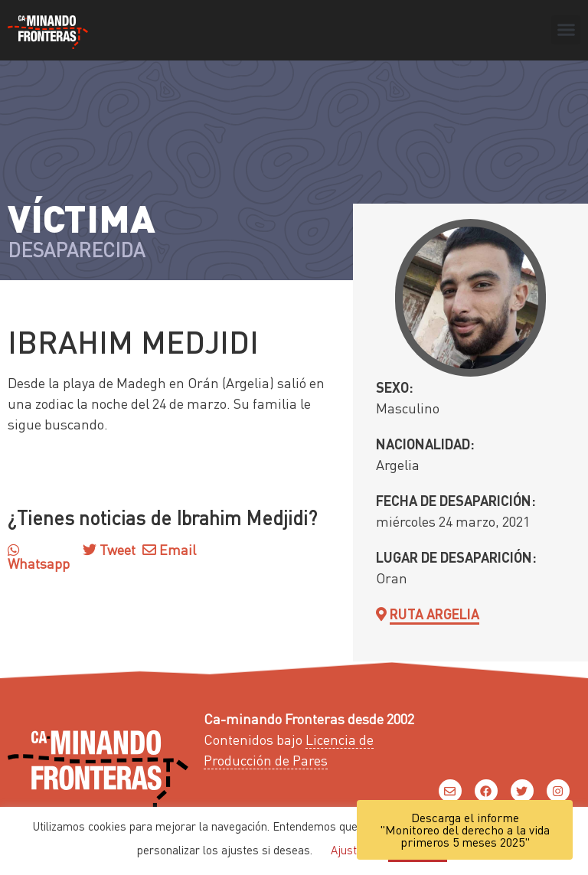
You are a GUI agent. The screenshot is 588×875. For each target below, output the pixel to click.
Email (169, 549)
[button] (566, 30)
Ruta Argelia (434, 614)
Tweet (116, 549)
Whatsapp (39, 557)
